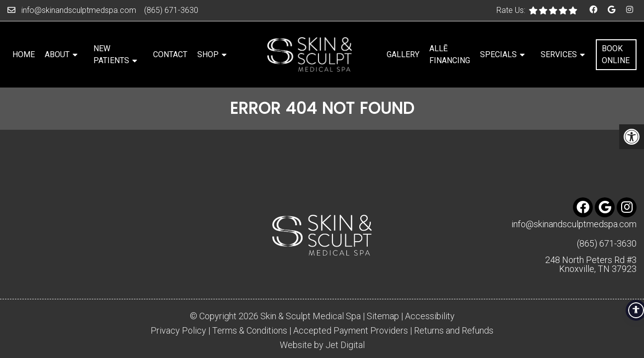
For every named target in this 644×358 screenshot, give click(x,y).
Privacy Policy (178, 308)
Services (559, 54)
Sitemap (383, 293)
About (57, 54)
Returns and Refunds (454, 308)
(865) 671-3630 (171, 10)
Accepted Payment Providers (351, 308)
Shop (208, 54)
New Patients (111, 54)
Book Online (616, 54)
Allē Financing (450, 54)
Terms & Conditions (250, 308)
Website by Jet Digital (322, 322)
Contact (170, 54)
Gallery (403, 54)
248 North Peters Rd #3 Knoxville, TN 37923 (591, 242)
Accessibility (430, 293)
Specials (498, 54)
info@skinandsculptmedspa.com (79, 10)
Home (24, 54)
